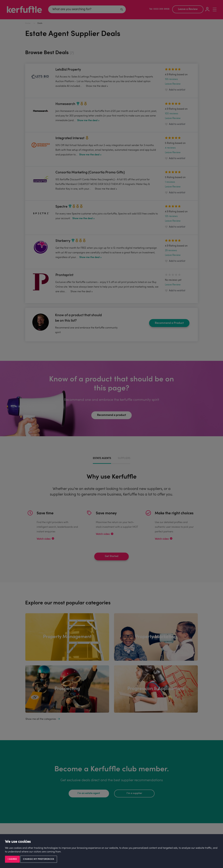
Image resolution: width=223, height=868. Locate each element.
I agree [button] (12, 859)
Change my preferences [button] (39, 859)
